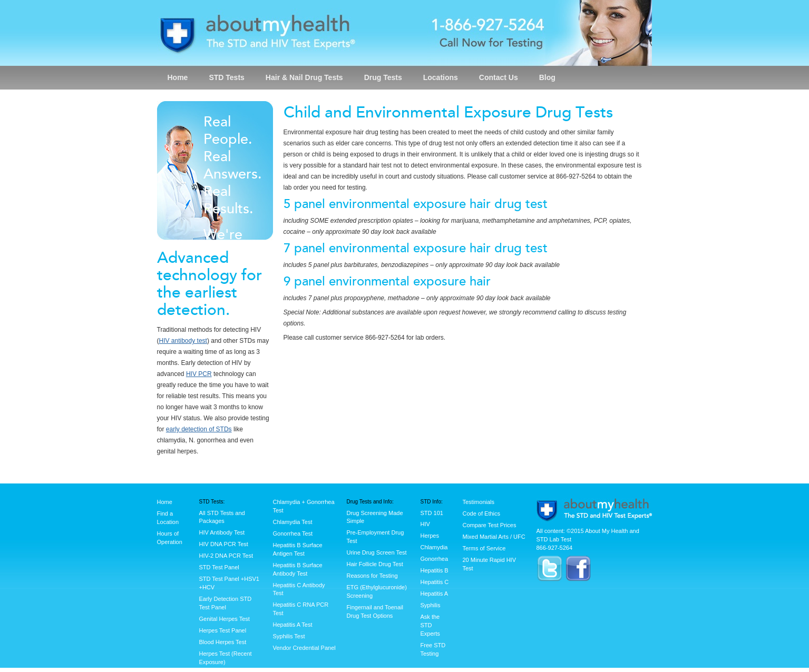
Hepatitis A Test (293, 625)
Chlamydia (434, 547)
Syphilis (431, 605)
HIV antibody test (183, 341)
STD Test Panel (219, 567)
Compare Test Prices (490, 525)
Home (178, 77)
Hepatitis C (435, 582)
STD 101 (432, 513)
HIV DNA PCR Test (224, 544)
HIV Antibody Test (222, 532)
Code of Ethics (482, 513)
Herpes (430, 536)
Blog (547, 77)
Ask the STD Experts (430, 625)
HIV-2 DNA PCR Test (226, 556)
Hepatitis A (435, 594)
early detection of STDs (199, 429)
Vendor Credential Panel (304, 648)
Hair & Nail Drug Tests (304, 77)
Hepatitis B (435, 570)
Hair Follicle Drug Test (375, 564)
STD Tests (226, 77)
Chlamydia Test (293, 522)
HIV (425, 524)
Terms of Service (484, 548)
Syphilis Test (289, 636)
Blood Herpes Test (223, 642)
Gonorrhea (435, 559)
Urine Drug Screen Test (377, 552)
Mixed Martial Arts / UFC (494, 537)
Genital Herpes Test (225, 619)
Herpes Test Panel (223, 630)
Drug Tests (383, 77)
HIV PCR (199, 374)
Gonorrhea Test (293, 533)
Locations (441, 77)
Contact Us (499, 77)
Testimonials (479, 502)
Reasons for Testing (372, 576)
